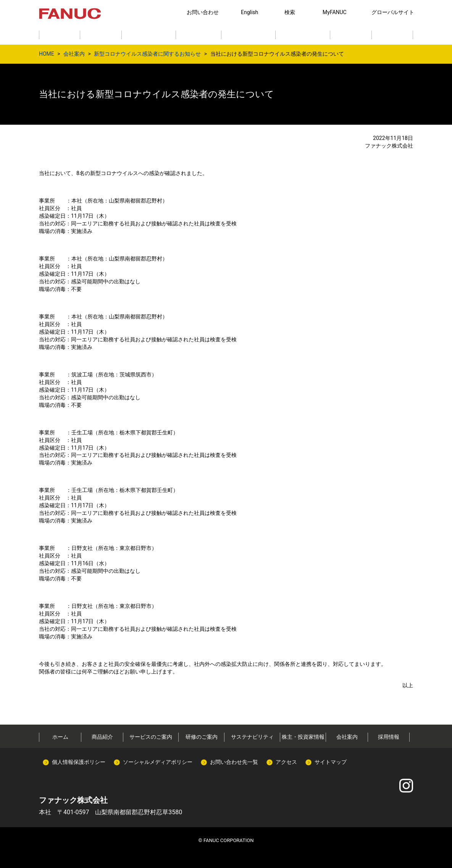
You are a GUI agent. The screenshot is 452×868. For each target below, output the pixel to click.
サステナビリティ (252, 737)
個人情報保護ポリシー (79, 762)
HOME (47, 54)
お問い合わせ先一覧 (234, 762)
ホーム (60, 737)
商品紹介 (102, 737)
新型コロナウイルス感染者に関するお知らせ (147, 54)
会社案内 (74, 54)
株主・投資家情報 (303, 737)
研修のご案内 (202, 737)
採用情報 (389, 737)
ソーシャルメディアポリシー (158, 762)
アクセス (286, 762)
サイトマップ (331, 762)
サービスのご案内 (151, 737)
